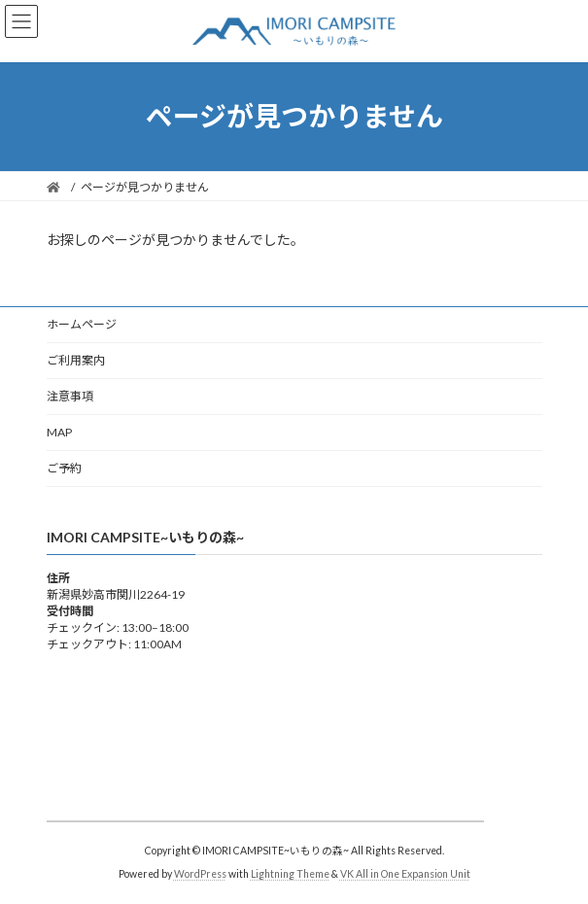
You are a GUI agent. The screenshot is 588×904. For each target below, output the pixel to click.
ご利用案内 (76, 360)
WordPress (200, 874)
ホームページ (82, 324)
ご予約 (64, 468)
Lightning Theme (290, 874)
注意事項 (70, 396)
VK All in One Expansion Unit (405, 874)
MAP (59, 432)
